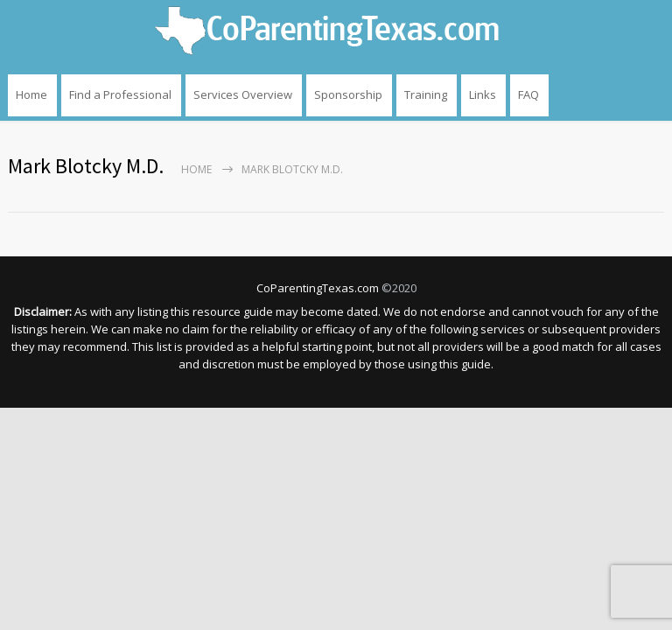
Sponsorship (348, 94)
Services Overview (243, 94)
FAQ (528, 94)
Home (31, 94)
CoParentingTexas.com (318, 288)
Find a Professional (120, 94)
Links (483, 94)
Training (426, 94)
